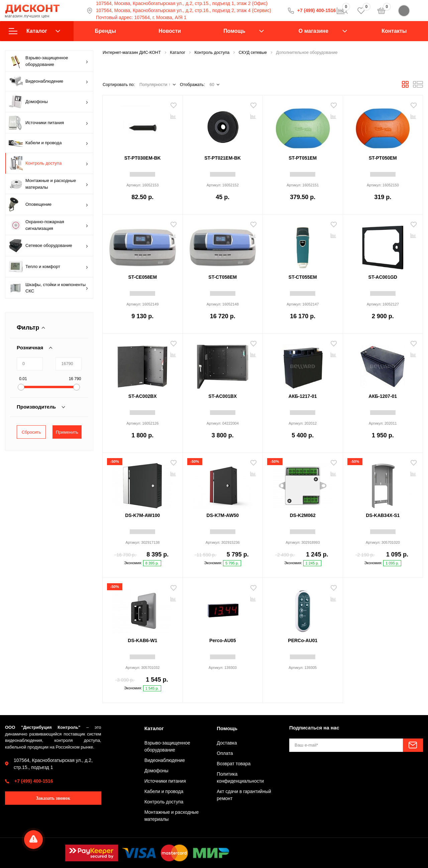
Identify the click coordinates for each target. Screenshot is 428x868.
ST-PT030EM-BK (143, 158)
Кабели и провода (48, 143)
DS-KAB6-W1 (142, 640)
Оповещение (48, 204)
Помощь (234, 31)
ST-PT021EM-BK (223, 158)
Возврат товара (234, 764)
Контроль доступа (48, 163)
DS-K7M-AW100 (142, 515)
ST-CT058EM (223, 277)
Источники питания (48, 123)
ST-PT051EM (303, 158)
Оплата (225, 753)
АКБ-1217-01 (303, 396)
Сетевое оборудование (48, 246)
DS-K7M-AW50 (223, 515)
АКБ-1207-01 (383, 396)
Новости (170, 31)
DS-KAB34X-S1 (383, 515)
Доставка (227, 743)
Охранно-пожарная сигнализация (48, 225)
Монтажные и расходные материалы (48, 184)
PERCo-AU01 (303, 640)
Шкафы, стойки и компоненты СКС (48, 288)
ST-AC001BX (223, 396)
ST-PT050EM (383, 158)
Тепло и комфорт (48, 267)
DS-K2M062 (303, 515)
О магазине (313, 31)
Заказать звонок (53, 798)
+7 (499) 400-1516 (34, 781)
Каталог (34, 31)
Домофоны (48, 102)
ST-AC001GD (383, 277)
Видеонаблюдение (48, 81)
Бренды (105, 31)
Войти (410, 11)
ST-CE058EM (142, 277)
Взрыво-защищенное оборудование (48, 61)
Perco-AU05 (223, 640)
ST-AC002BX (143, 396)
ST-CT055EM (303, 277)
